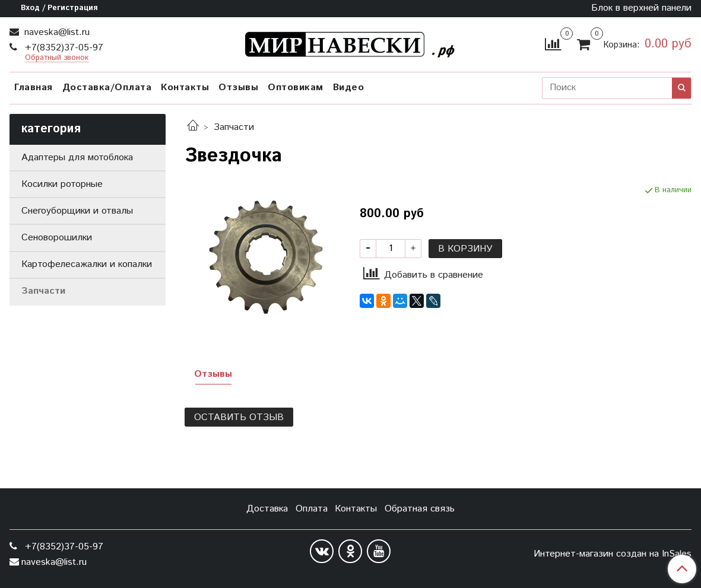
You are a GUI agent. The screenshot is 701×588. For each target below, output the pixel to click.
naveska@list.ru (55, 32)
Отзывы (238, 88)
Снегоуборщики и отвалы (77, 211)
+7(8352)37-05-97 (63, 48)
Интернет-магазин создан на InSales (613, 554)
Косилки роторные (62, 184)
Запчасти (234, 127)
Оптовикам (296, 88)
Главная (34, 88)
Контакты (185, 88)
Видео (349, 88)
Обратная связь (420, 509)
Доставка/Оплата (107, 88)
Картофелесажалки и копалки (87, 264)
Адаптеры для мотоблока (77, 158)
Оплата (312, 509)
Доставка (267, 509)
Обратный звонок (57, 58)
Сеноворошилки (57, 238)
